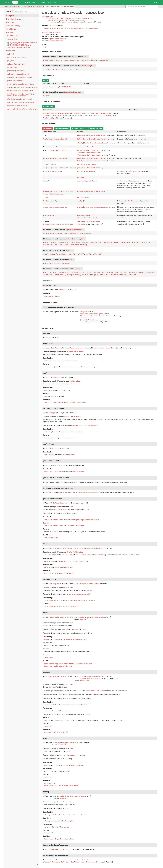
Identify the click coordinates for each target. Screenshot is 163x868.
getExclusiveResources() (15, 81)
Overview (8, 2)
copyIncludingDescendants (53, 233)
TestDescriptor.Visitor (69, 69)
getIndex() (11, 54)
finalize (53, 254)
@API (44, 33)
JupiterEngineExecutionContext (73, 28)
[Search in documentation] (142, 7)
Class (50, 164)
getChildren (76, 242)
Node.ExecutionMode (72, 60)
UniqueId (78, 113)
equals (54, 242)
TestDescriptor (93, 28)
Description (10, 16)
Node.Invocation (87, 60)
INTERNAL (57, 33)
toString (84, 245)
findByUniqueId (64, 242)
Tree (24, 2)
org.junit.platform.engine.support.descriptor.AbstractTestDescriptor (69, 18)
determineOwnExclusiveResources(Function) (22, 109)
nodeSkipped (66, 263)
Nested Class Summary (13, 19)
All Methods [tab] (48, 129)
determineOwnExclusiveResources (90, 150)
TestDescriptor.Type (51, 69)
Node (59, 28)
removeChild (47, 245)
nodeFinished (54, 263)
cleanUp (80, 143)
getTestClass (82, 197)
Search (49, 2)
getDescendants (99, 272)
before (80, 139)
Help (54, 2)
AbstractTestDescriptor (72, 92)
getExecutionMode (71, 233)
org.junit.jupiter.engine (12, 6)
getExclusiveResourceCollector (89, 168)
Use (20, 2)
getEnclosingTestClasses (87, 164)
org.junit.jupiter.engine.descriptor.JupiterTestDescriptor (67, 20)
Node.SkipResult (104, 60)
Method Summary (11, 29)
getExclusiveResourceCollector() (18, 74)
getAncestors (76, 272)
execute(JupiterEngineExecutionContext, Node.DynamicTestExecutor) (21, 95)
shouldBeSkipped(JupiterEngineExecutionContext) (23, 87)
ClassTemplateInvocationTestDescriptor (60, 6)
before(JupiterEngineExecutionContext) (20, 91)
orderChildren (146, 242)
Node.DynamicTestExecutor (53, 60)
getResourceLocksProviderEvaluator (91, 192)
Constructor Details (12, 39)
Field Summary (10, 22)
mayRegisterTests (74, 275)
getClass (62, 254)
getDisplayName (88, 242)
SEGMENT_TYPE (13, 36)
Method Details (10, 51)
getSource (108, 242)
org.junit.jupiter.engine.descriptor (32, 6)
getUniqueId (126, 242)
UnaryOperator (93, 222)
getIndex (81, 178)
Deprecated (36, 2)
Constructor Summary (13, 26)
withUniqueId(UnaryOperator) (17, 57)
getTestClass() (12, 67)
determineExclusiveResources (88, 147)
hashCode (135, 242)
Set (98, 153)
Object (68, 250)
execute (80, 159)
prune (96, 275)
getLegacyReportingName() (16, 64)
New (29, 2)
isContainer (47, 275)
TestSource (107, 116)
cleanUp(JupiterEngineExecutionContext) (21, 102)
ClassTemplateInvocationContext (55, 116)
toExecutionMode (86, 233)
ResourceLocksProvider (87, 153)
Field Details (10, 32)
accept (45, 272)
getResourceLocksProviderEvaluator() (20, 77)
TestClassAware (49, 28)
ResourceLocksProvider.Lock (89, 155)
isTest (63, 275)
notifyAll (79, 254)
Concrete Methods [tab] (79, 129)
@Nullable (97, 116)
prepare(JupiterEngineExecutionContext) (21, 84)
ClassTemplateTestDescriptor (101, 113)
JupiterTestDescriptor (57, 39)
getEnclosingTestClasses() (16, 71)
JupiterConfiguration (51, 118)
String (56, 87)
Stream (52, 147)
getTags (116, 242)
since (48, 35)
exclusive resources (135, 171)
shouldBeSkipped (83, 216)
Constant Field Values (52, 296)
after (79, 135)
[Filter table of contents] (24, 11)
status (50, 33)
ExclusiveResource (63, 147)
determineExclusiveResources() (18, 106)
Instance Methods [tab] (62, 129)
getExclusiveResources (86, 171)
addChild (46, 242)
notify (71, 254)
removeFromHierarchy (62, 245)
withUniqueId (82, 222)
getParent (99, 242)
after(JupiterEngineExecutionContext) (20, 99)
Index (43, 2)
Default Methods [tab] (96, 129)
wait (87, 254)
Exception (83, 619)
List (44, 164)
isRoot (56, 275)
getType (80, 201)
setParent (75, 245)
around (45, 263)
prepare (80, 207)
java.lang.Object (48, 17)
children (46, 96)
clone (45, 254)
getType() (10, 61)
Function (106, 150)
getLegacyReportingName (86, 181)
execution (74, 629)
